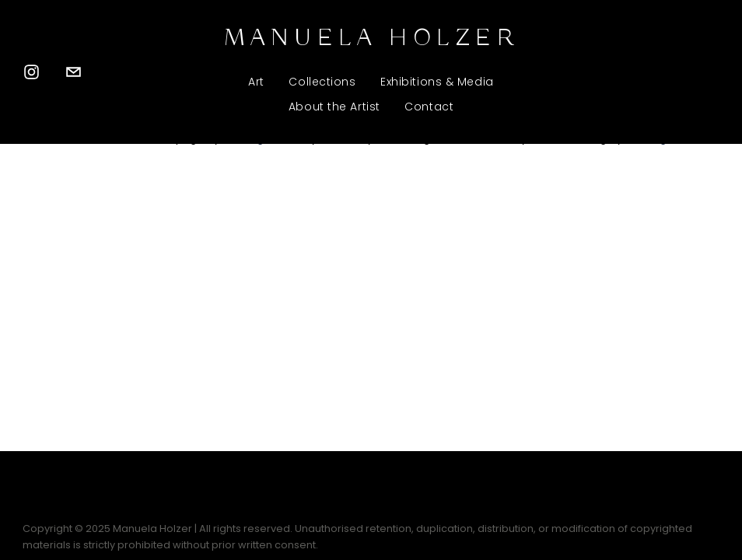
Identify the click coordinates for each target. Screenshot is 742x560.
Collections (322, 82)
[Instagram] (31, 72)
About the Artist (334, 107)
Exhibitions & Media (437, 82)
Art (256, 82)
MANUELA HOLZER (371, 38)
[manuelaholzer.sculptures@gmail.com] (73, 72)
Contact (429, 107)
